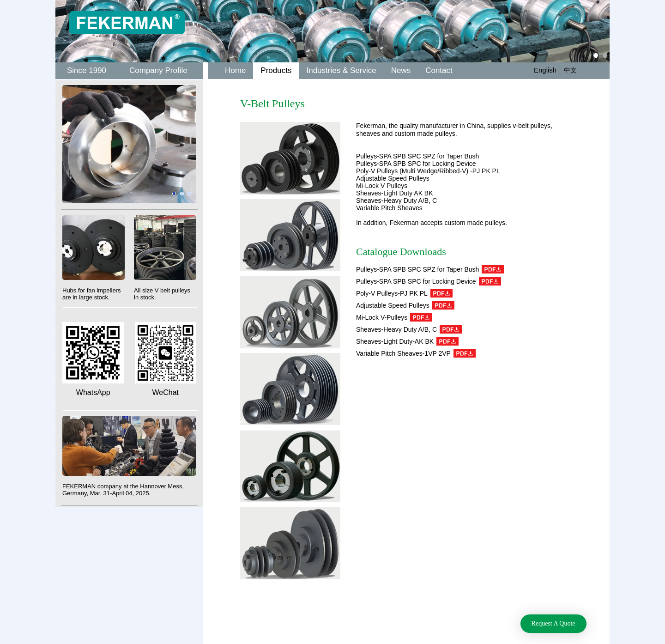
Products (276, 70)
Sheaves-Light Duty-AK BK (407, 341)
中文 (570, 70)
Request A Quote (553, 623)
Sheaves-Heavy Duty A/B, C (409, 329)
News (401, 70)
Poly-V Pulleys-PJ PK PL (404, 293)
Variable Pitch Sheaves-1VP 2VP (416, 353)
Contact (439, 70)
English (545, 70)
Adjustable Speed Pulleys (405, 305)
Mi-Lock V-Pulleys (394, 317)
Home (235, 70)
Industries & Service (341, 70)
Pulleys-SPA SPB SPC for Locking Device (429, 281)
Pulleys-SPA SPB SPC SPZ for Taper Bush (430, 269)
